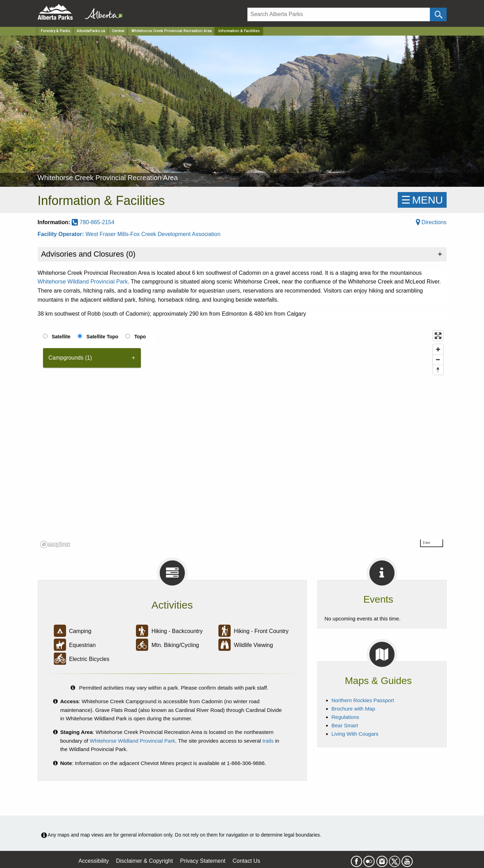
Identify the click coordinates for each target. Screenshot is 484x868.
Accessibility (93, 861)
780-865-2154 (93, 222)
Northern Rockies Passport (363, 700)
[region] (242, 439)
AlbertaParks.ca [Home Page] (91, 31)
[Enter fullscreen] (438, 336)
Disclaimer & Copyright (145, 861)
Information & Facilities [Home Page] (239, 31)
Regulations (345, 717)
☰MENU (422, 200)
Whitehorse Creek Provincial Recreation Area (172, 31)
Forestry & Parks (56, 31)
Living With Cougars (355, 734)
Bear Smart (345, 725)
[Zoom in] (438, 349)
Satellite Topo (103, 337)
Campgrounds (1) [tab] (70, 358)
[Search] (339, 14)
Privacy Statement (203, 861)
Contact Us (246, 861)
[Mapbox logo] (55, 545)
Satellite (61, 337)
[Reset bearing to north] (438, 370)
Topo (140, 337)
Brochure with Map (353, 709)
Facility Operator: (62, 234)
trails (268, 741)
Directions (431, 222)
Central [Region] (118, 31)
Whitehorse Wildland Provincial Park (83, 282)
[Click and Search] (438, 14)
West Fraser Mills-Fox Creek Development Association (153, 234)
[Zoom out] (438, 359)
